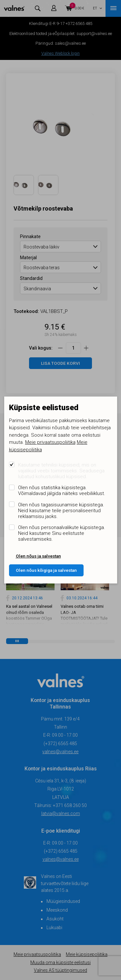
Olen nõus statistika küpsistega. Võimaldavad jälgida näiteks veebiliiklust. (62, 490)
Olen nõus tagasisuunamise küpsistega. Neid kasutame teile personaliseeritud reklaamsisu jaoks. (61, 511)
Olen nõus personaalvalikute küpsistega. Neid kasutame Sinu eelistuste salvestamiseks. (62, 533)
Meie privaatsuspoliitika (50, 442)
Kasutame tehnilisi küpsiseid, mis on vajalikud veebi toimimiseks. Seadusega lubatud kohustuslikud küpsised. (61, 471)
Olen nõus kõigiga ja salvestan (46, 570)
